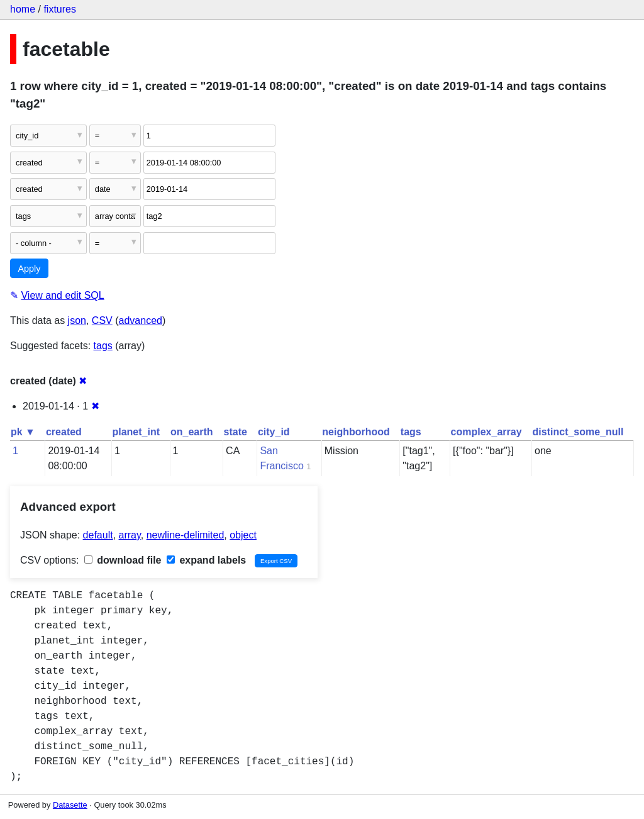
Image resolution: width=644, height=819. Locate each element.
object (243, 535)
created (64, 432)
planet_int (136, 432)
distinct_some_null (578, 432)
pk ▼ (23, 432)
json (77, 320)
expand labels (206, 560)
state (236, 432)
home (23, 9)
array (130, 535)
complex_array (486, 432)
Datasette (70, 805)
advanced (141, 320)
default (98, 535)
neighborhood (356, 432)
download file (123, 560)
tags (103, 346)
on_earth (192, 432)
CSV (102, 320)
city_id (274, 432)
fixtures (60, 9)
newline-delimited (186, 535)
